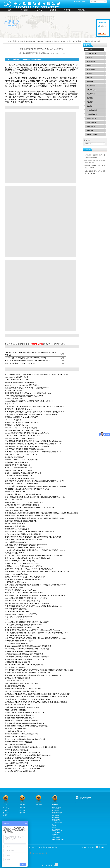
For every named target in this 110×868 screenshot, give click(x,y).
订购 (62, 354)
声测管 (54, 827)
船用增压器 (90, 74)
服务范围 (6, 813)
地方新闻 (23, 813)
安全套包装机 (56, 832)
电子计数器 (56, 818)
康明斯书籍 (90, 130)
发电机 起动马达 (92, 90)
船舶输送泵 (90, 82)
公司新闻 (23, 808)
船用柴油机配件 (92, 118)
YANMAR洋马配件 (92, 134)
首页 (10, 10)
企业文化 (6, 810)
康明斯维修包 (91, 126)
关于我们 (24, 10)
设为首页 (83, 1)
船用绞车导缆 (91, 70)
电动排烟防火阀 (57, 813)
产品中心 (39, 10)
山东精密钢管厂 (57, 808)
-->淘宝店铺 (36, 344)
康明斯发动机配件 (91, 41)
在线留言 (53, 10)
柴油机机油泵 (91, 94)
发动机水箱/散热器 (92, 110)
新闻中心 (67, 10)
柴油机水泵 (90, 102)
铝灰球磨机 (56, 815)
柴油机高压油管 (92, 86)
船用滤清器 (90, 98)
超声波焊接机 (56, 837)
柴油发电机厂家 (57, 830)
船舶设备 (90, 106)
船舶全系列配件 (78, 41)
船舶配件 (90, 66)
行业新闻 (23, 810)
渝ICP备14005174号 (48, 865)
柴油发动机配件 (92, 53)
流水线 (54, 825)
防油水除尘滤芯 (57, 823)
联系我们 (82, 10)
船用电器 (90, 58)
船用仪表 (55, 835)
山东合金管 (56, 810)
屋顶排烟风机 (56, 820)
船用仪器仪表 (91, 62)
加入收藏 (76, 1)
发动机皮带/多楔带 (92, 114)
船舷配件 (90, 78)
